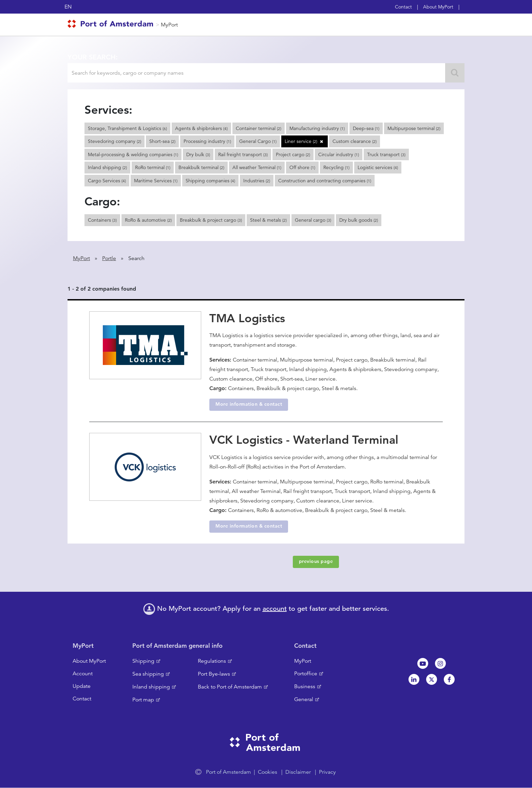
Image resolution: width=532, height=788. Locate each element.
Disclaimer (298, 772)
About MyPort (438, 7)
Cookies (268, 772)
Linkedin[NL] (414, 679)
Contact (403, 7)
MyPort (169, 25)
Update (82, 686)
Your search (92, 57)
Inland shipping (151, 687)
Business (305, 686)
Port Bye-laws (214, 674)
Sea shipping (148, 674)
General (304, 699)
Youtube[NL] (423, 663)
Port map (143, 700)
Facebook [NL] (449, 679)
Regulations (212, 661)
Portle (109, 258)
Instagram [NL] (440, 663)
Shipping (143, 661)
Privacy (327, 772)
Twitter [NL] (432, 679)
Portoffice (306, 674)
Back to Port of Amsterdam (230, 687)
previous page (316, 561)
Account (83, 674)
